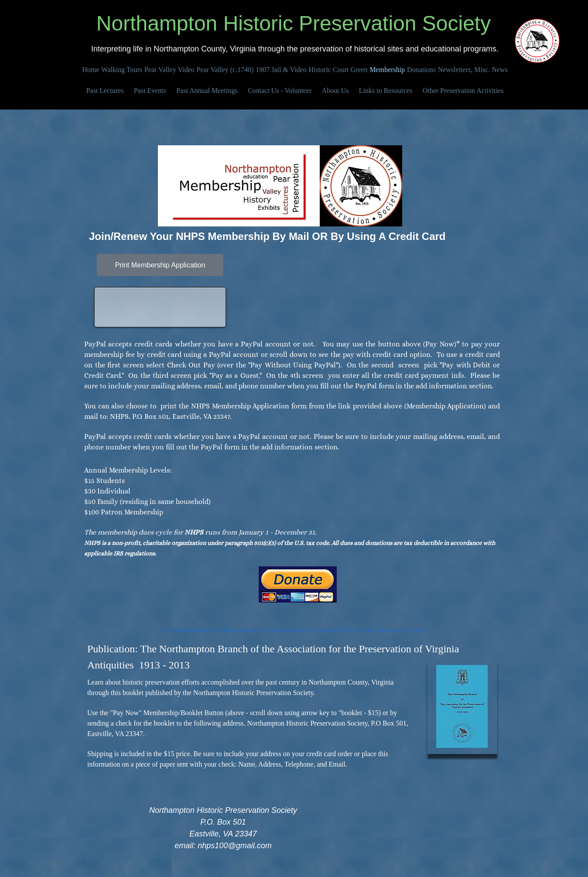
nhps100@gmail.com (234, 846)
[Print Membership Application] (160, 265)
